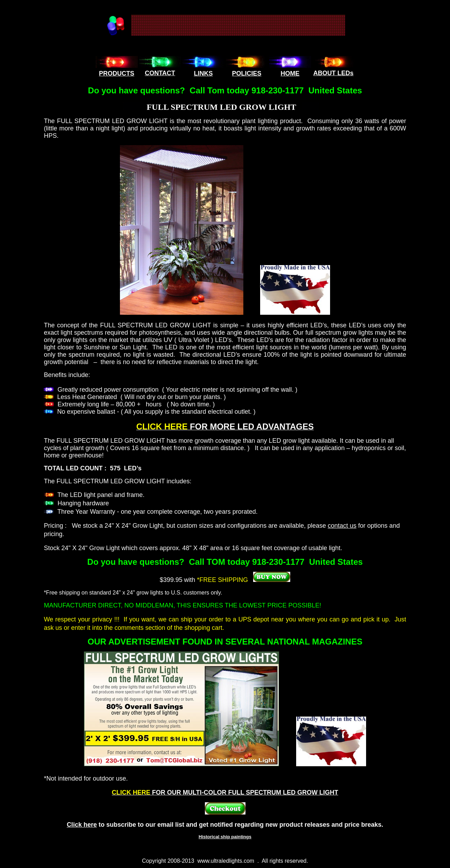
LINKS (203, 73)
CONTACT (160, 73)
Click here (82, 825)
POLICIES (247, 73)
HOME (290, 73)
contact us (342, 526)
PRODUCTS (117, 73)
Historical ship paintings (225, 837)
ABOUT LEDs (333, 73)
